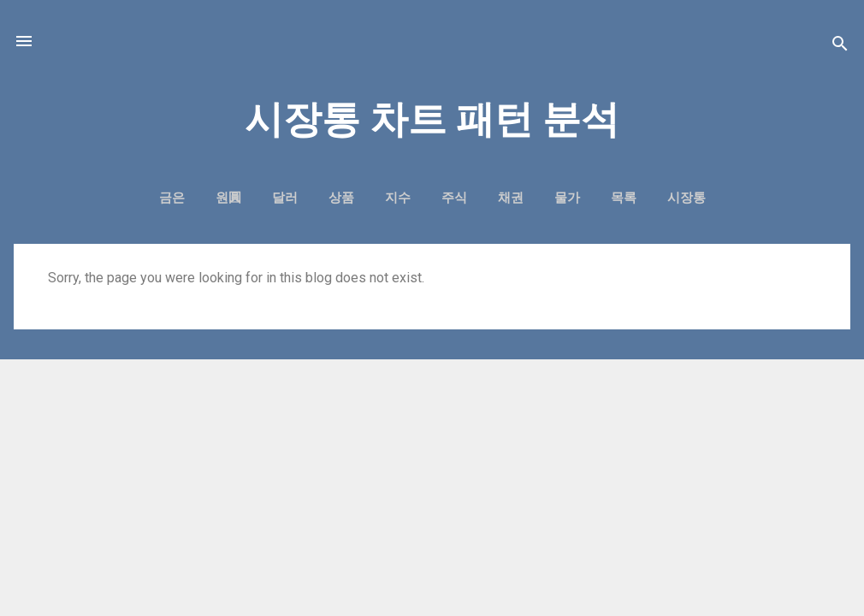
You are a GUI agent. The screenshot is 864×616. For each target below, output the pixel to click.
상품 (341, 198)
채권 (511, 198)
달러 (285, 198)
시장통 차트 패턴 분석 (432, 119)
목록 (624, 198)
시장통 (686, 198)
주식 (454, 198)
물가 (567, 198)
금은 (172, 198)
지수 (398, 198)
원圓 (228, 198)
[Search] (840, 47)
